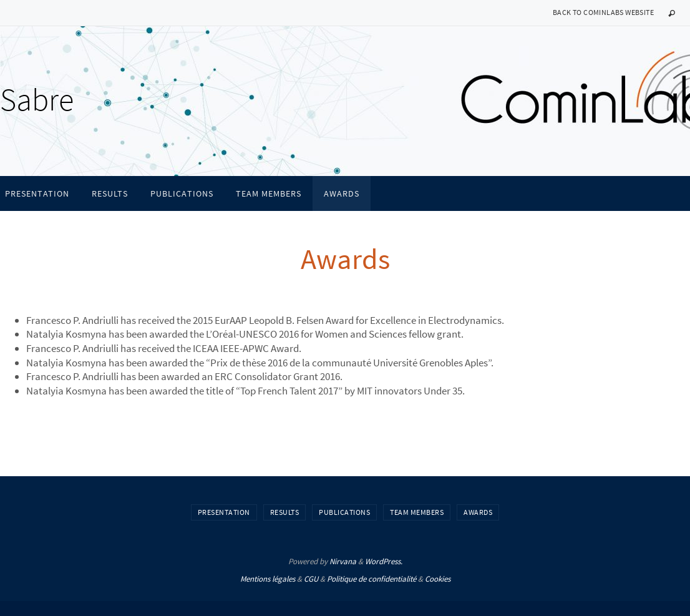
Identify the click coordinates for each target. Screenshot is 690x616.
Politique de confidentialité (372, 579)
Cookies (438, 579)
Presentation (224, 512)
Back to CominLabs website (603, 12)
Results (285, 512)
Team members (417, 512)
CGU (311, 579)
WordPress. (384, 561)
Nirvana (343, 561)
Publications (344, 512)
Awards (478, 512)
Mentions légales (268, 579)
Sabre (37, 100)
